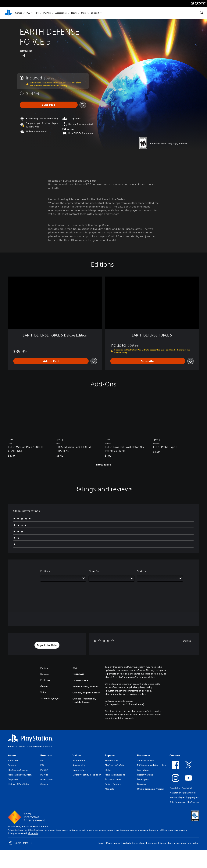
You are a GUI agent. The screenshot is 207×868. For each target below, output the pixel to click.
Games (18, 13)
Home (11, 746)
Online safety (79, 770)
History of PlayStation (19, 784)
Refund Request (113, 784)
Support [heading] (110, 755)
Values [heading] (77, 755)
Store (84, 13)
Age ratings (143, 770)
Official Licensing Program (151, 789)
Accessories (61, 13)
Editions (45, 571)
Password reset (113, 779)
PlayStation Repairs (115, 775)
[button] (47, 645)
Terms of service (146, 760)
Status (108, 770)
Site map (152, 843)
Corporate (13, 779)
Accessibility (79, 765)
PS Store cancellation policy (151, 765)
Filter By (94, 571)
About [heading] (12, 755)
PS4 (37, 13)
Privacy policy (113, 843)
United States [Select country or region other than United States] (20, 843)
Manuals (109, 789)
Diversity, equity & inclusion (87, 775)
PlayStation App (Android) (183, 793)
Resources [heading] (144, 755)
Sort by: (142, 571)
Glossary (142, 784)
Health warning (145, 775)
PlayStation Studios (18, 770)
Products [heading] (46, 755)
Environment (79, 760)
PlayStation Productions (20, 775)
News (74, 13)
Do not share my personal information (179, 843)
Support (95, 13)
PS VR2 (44, 770)
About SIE (13, 760)
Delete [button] (187, 641)
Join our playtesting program (184, 797)
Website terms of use (134, 843)
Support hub (111, 760)
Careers (12, 765)
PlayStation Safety (114, 765)
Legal (101, 843)
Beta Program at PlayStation (184, 802)
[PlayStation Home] (8, 13)
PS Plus (47, 13)
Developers (143, 779)
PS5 (28, 13)
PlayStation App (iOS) (181, 788)
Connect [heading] (175, 755)
